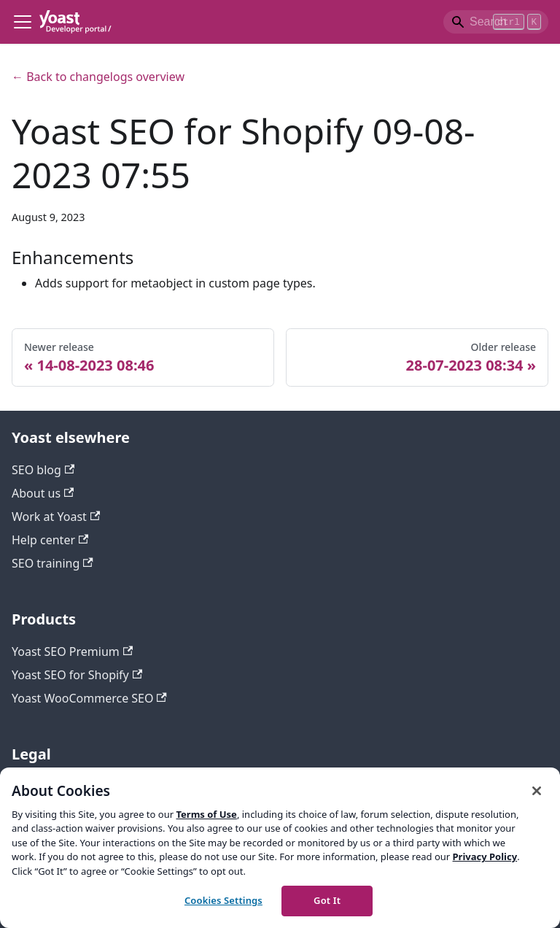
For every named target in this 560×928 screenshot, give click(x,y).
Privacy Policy (485, 857)
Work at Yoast (56, 517)
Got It (327, 900)
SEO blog (43, 470)
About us (43, 493)
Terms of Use (206, 814)
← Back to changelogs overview (98, 77)
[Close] (537, 791)
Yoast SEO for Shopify (77, 675)
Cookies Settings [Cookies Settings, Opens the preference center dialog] (223, 900)
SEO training (52, 563)
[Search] (496, 22)
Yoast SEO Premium (72, 651)
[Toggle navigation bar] (23, 22)
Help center (50, 540)
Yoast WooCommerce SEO (89, 698)
